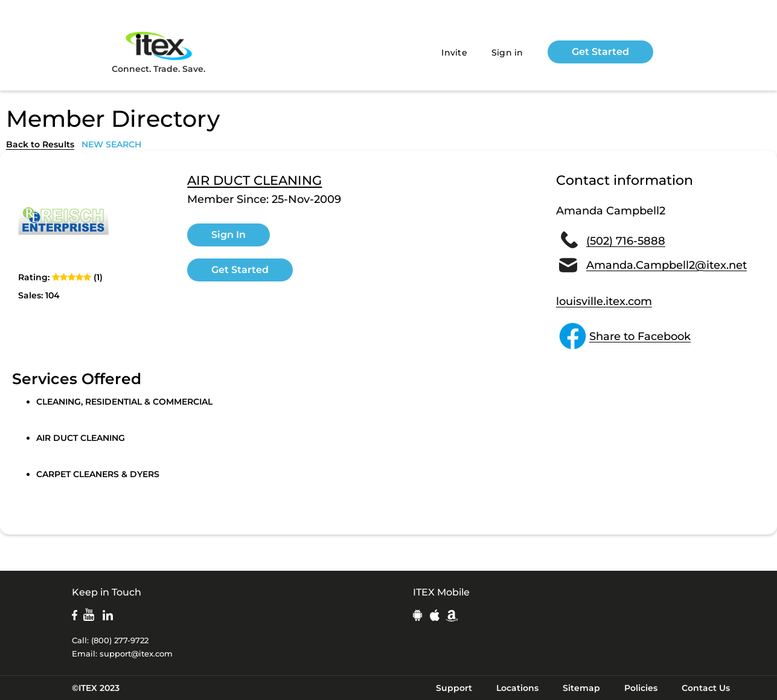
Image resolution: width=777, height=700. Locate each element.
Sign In (229, 235)
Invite (454, 53)
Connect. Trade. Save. (158, 52)
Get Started (600, 52)
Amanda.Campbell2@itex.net (667, 265)
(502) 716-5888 (626, 241)
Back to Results (40, 144)
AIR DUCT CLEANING (254, 181)
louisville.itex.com (604, 301)
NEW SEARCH (111, 144)
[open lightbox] (63, 220)
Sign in (507, 53)
